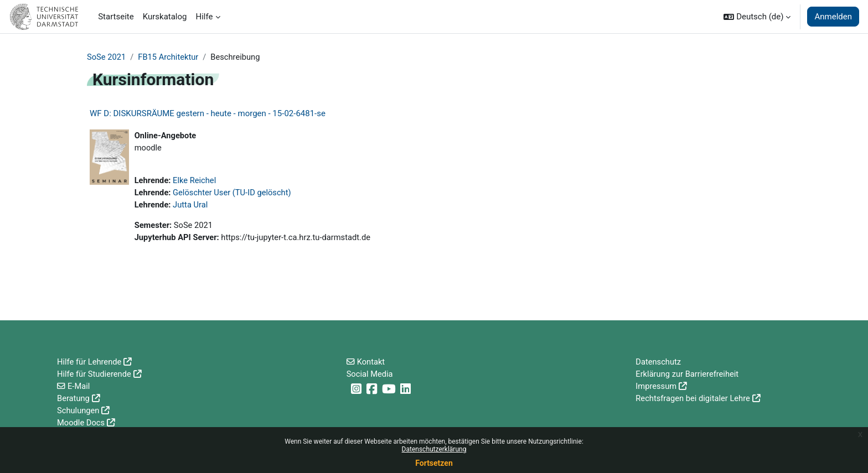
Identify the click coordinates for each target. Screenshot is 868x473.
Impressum (656, 385)
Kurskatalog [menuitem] (165, 17)
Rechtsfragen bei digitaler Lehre (694, 398)
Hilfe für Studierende (95, 373)
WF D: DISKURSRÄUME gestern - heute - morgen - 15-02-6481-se (208, 114)
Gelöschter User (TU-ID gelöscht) (234, 194)
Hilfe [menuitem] (205, 17)
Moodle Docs (81, 423)
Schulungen (79, 410)
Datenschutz (659, 360)
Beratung (74, 398)
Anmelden (833, 17)
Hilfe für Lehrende (90, 360)
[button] (757, 17)
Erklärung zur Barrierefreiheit (688, 373)
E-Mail (79, 385)
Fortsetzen (434, 463)
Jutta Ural (192, 206)
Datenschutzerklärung (434, 449)
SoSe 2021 (107, 57)
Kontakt (371, 360)
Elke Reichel (196, 181)
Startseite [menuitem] (116, 17)
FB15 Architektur (170, 57)
